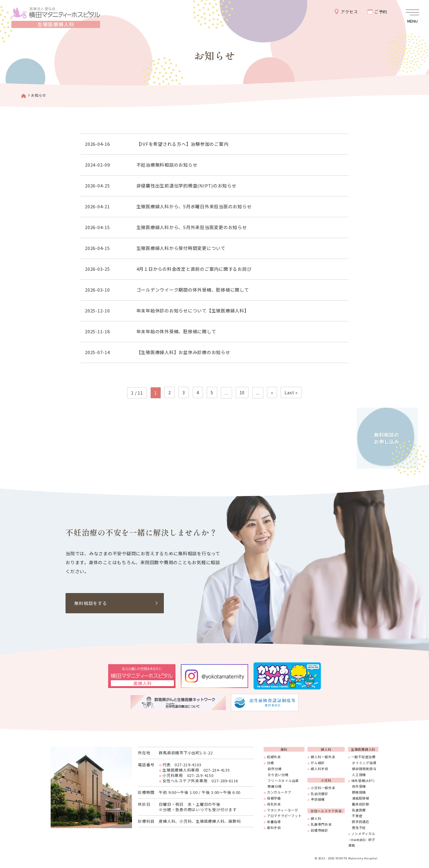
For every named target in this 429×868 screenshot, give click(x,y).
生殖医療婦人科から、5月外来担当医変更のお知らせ (192, 227)
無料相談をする (91, 603)
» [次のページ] (272, 392)
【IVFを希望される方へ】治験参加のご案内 (183, 144)
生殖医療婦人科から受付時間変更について (182, 248)
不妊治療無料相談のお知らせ (168, 165)
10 (242, 392)
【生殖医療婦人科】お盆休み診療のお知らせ (184, 352)
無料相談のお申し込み (386, 437)
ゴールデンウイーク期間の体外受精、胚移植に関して (193, 290)
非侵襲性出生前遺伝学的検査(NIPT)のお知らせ (187, 186)
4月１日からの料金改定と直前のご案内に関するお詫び (195, 269)
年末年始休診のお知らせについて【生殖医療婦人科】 (193, 311)
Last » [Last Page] (291, 392)
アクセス (349, 12)
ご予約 (381, 12)
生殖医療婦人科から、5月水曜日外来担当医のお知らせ (195, 206)
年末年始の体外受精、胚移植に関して (177, 331)
